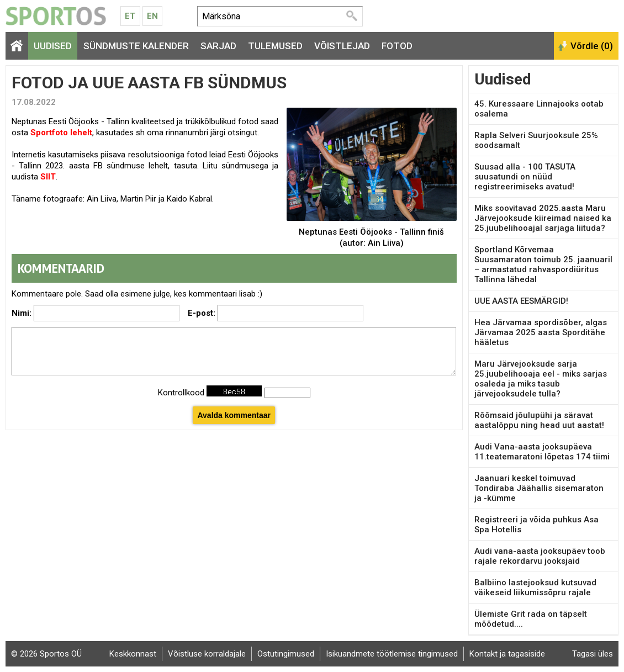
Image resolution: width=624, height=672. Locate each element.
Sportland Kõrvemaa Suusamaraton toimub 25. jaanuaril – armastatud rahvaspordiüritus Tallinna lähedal (543, 264)
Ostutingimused (286, 654)
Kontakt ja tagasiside (507, 654)
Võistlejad (342, 46)
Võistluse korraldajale (207, 654)
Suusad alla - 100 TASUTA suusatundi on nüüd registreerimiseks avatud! (525, 177)
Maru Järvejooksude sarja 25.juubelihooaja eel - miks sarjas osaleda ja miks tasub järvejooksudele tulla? (541, 379)
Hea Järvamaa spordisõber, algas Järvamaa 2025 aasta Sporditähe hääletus (541, 332)
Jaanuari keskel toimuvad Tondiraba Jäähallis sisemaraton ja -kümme (539, 488)
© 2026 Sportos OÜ (46, 654)
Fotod (397, 46)
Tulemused (275, 46)
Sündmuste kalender (136, 46)
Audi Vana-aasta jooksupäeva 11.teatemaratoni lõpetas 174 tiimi (542, 452)
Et (130, 16)
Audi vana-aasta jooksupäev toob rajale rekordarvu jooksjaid (540, 556)
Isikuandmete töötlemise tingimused (392, 654)
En (152, 16)
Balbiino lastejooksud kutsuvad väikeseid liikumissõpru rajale (535, 588)
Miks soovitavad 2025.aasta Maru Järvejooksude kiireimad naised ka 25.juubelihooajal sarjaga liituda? (543, 218)
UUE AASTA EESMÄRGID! (521, 301)
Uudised (53, 46)
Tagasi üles (593, 654)
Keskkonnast (133, 654)
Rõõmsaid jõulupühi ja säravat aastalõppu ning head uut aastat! (539, 420)
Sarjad (218, 46)
